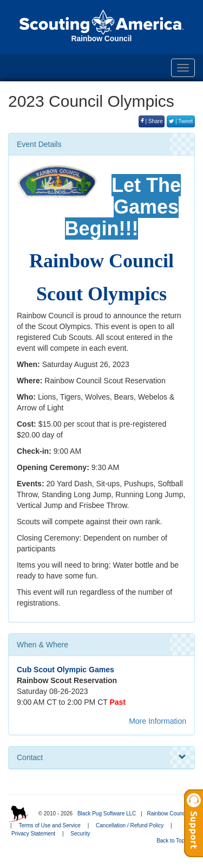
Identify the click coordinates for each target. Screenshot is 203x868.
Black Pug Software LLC (107, 814)
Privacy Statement (33, 834)
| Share (152, 121)
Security (80, 834)
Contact (101, 757)
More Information (158, 721)
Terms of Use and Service (50, 825)
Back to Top (174, 841)
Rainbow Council (167, 814)
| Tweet (181, 121)
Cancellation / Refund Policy (130, 825)
